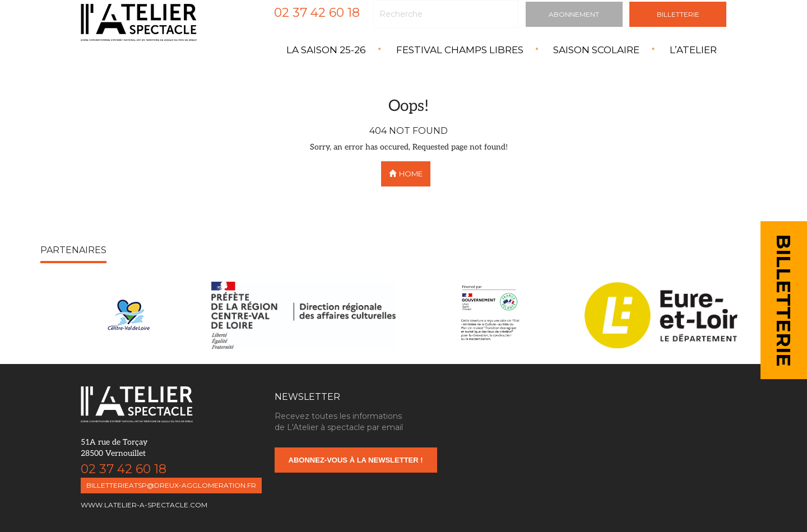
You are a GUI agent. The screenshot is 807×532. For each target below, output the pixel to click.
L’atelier (693, 50)
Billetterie (678, 14)
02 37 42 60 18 (317, 13)
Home (406, 174)
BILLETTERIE (784, 300)
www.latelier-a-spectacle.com (144, 505)
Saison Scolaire (596, 50)
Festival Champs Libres (460, 50)
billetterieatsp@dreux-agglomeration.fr (171, 485)
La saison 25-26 (326, 50)
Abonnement (574, 14)
